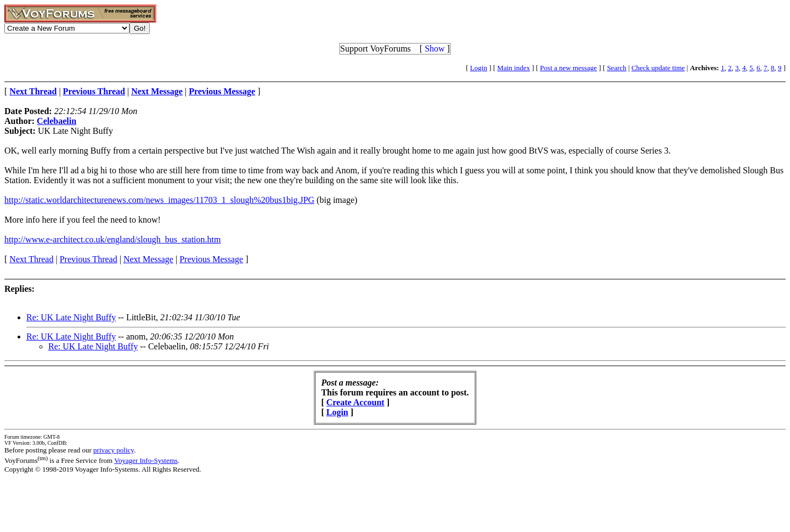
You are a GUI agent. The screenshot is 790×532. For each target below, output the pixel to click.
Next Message (148, 259)
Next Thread (31, 259)
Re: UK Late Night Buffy (71, 317)
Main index (513, 68)
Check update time (658, 68)
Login (479, 68)
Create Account (356, 402)
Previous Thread (89, 259)
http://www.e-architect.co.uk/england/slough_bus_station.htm (112, 239)
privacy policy (114, 450)
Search (616, 68)
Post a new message (568, 68)
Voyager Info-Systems (146, 460)
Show (435, 49)
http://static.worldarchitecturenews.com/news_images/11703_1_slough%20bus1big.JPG (159, 200)
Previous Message (211, 259)
